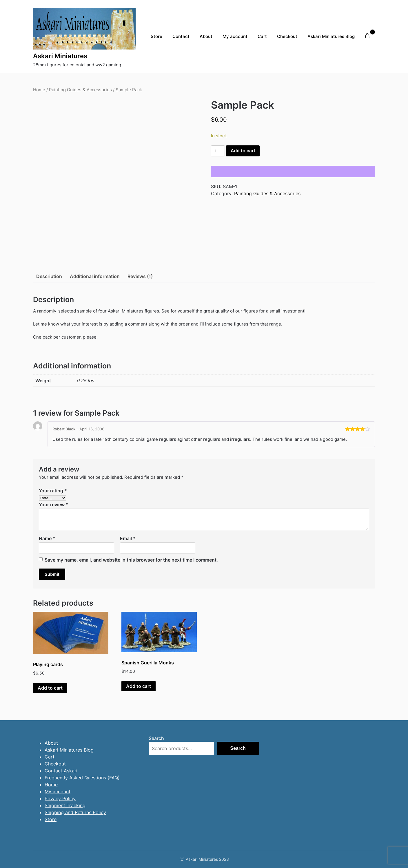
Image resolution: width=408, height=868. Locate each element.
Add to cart (243, 151)
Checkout (287, 36)
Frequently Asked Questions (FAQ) (82, 778)
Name (47, 538)
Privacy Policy (60, 798)
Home (39, 90)
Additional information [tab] (95, 276)
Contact (181, 36)
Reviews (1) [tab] (140, 276)
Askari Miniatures (60, 56)
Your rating (53, 491)
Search (156, 738)
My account (235, 36)
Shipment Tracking (65, 805)
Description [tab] (49, 276)
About (206, 36)
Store (156, 36)
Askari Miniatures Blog (331, 36)
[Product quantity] (218, 151)
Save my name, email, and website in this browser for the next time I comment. (131, 560)
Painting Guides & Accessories (80, 90)
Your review (54, 505)
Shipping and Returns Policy (75, 812)
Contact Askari (61, 771)
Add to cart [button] (50, 688)
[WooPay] (293, 171)
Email (128, 538)
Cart (262, 36)
